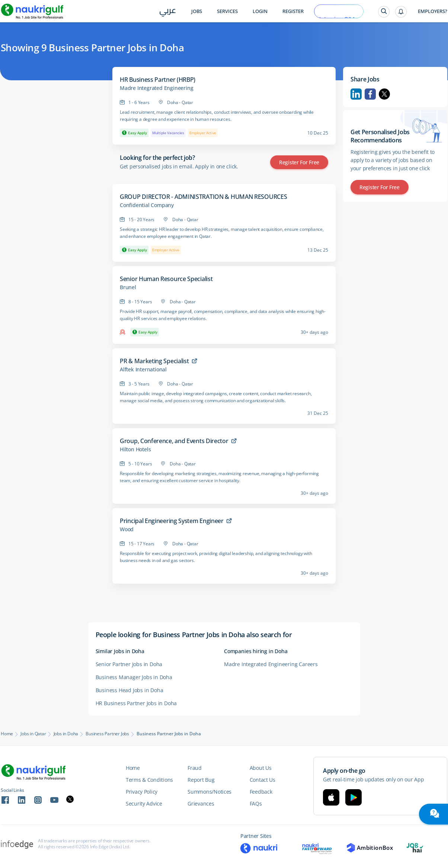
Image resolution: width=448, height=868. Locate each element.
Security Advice (144, 804)
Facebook (370, 94)
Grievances (201, 804)
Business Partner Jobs (107, 734)
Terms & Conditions (149, 780)
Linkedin (356, 94)
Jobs (197, 11)
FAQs (256, 804)
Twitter (384, 94)
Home (7, 734)
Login (260, 11)
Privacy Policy (142, 792)
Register (293, 11)
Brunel (128, 287)
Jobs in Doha (66, 734)
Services (227, 11)
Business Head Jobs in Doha (129, 690)
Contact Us (263, 780)
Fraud (195, 768)
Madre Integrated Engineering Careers (271, 664)
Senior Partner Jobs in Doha (129, 664)
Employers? (433, 11)
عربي (168, 12)
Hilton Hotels (135, 449)
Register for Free (299, 162)
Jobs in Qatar (33, 734)
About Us (261, 768)
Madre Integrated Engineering (156, 88)
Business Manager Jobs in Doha (134, 677)
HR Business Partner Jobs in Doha (136, 703)
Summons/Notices (209, 792)
